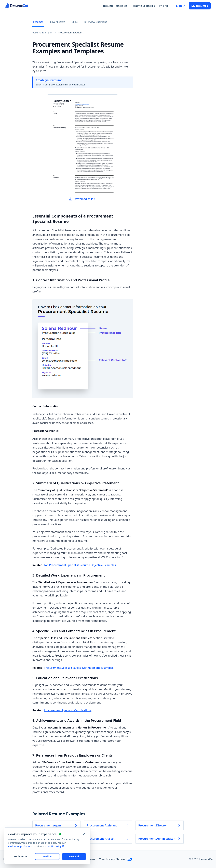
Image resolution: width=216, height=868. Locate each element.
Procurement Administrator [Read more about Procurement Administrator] (160, 839)
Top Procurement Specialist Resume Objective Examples (80, 565)
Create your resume (49, 80)
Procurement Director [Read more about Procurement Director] (160, 825)
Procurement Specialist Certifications (68, 710)
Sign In (181, 6)
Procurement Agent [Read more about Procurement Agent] (56, 825)
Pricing (163, 6)
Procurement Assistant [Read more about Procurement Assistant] (108, 825)
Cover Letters (58, 22)
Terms (91, 859)
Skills (75, 22)
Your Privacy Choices (116, 859)
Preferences (21, 856)
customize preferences (21, 846)
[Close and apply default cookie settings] (84, 834)
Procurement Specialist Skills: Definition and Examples (79, 668)
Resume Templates (115, 6)
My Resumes (200, 6)
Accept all (74, 856)
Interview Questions (96, 22)
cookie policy (56, 846)
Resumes (38, 22)
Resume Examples (143, 6)
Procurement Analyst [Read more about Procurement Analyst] (108, 839)
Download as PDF (83, 199)
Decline (47, 856)
